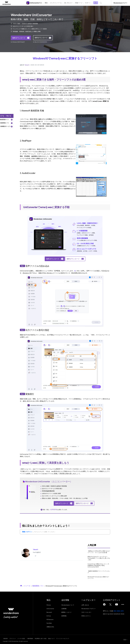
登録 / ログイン (27, 532)
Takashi (27, 65)
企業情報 (65, 609)
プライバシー (15, 638)
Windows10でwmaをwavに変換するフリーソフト (98, 578)
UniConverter (44, 482)
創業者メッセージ (67, 612)
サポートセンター (88, 612)
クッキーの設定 (27, 638)
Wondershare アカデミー (91, 609)
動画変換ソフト (38, 586)
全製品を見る (50, 627)
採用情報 (65, 616)
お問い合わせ (87, 605)
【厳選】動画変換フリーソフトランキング (99, 572)
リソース (27, 586)
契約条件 (5, 638)
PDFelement (50, 620)
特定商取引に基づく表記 (52, 638)
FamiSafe (49, 623)
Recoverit (49, 612)
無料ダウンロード (19, 38)
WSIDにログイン (88, 616)
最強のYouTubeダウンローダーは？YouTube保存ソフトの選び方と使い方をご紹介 (99, 558)
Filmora (49, 605)
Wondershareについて (69, 605)
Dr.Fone (49, 616)
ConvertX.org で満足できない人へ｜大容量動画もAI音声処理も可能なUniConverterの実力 (98, 565)
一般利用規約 (38, 638)
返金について (66, 638)
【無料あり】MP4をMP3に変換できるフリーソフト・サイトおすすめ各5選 (99, 552)
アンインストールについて (80, 638)
